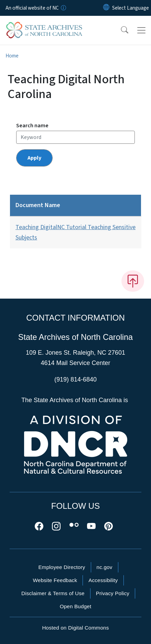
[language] (131, 8)
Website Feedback (55, 580)
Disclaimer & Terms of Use (53, 593)
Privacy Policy (113, 593)
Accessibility (103, 580)
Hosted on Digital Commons (75, 628)
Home (12, 56)
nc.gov (105, 567)
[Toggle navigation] (141, 30)
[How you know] (63, 8)
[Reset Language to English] (106, 8)
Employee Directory (62, 567)
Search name (32, 126)
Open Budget (76, 606)
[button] (120, 30)
